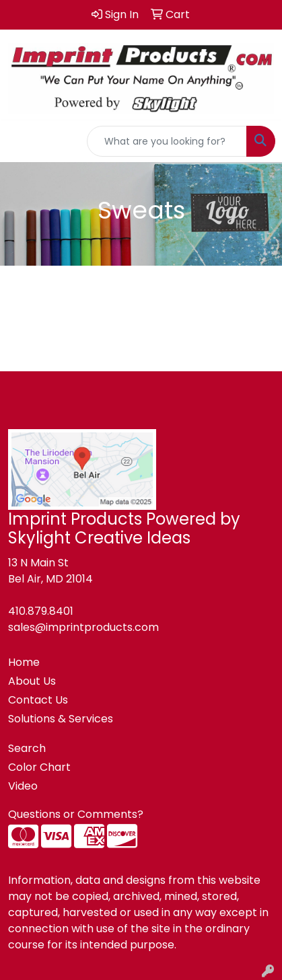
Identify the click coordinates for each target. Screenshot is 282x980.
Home (24, 662)
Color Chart (39, 767)
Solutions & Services (61, 719)
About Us (32, 681)
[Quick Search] (167, 141)
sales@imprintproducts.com (83, 627)
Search (27, 748)
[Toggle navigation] (21, 141)
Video (23, 786)
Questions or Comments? (76, 814)
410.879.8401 (41, 611)
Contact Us (38, 700)
